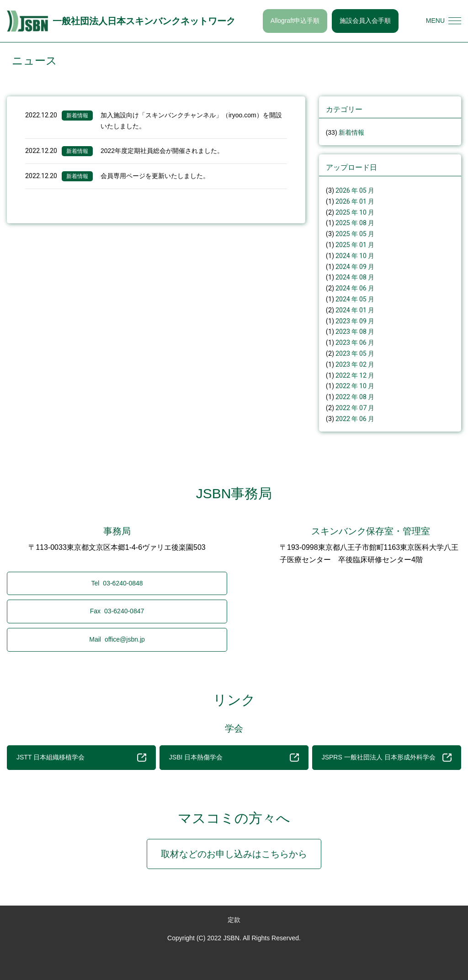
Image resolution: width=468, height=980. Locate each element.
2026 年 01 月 (355, 201)
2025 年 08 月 (355, 223)
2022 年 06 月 (355, 419)
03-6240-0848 (117, 583)
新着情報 (77, 116)
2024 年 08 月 (355, 277)
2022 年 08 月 (355, 397)
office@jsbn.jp (117, 639)
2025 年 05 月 (355, 234)
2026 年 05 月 (355, 190)
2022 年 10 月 (355, 386)
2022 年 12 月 (355, 375)
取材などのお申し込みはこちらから (234, 854)
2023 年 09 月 (355, 321)
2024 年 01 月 (355, 310)
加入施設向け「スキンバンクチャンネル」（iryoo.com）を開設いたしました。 (191, 121)
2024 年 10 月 (355, 256)
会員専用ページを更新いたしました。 (155, 176)
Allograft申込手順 (295, 21)
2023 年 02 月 (355, 364)
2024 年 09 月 (355, 267)
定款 (234, 920)
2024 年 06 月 (355, 288)
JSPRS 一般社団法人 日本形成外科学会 (387, 758)
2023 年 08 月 (355, 332)
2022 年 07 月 (355, 408)
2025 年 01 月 (355, 245)
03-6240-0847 (117, 611)
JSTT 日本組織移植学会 (81, 758)
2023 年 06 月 (355, 342)
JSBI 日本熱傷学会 (234, 758)
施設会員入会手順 (365, 21)
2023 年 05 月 (355, 353)
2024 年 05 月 (355, 299)
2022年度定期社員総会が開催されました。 (162, 151)
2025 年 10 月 (355, 212)
